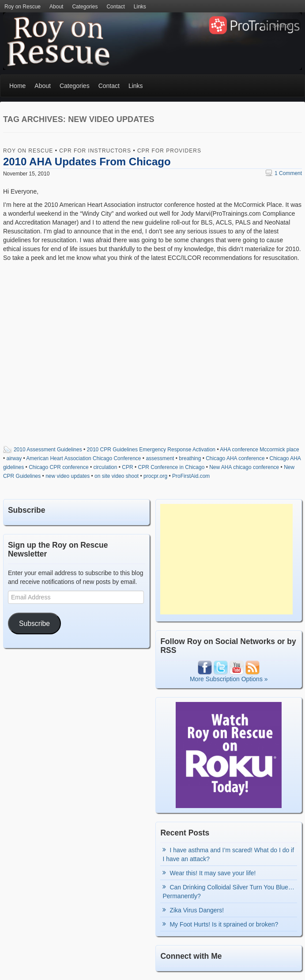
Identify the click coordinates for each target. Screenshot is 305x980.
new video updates (68, 476)
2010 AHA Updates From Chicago (87, 162)
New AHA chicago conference (244, 467)
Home (17, 86)
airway (14, 458)
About (56, 7)
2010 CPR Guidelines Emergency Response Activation (151, 450)
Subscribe (34, 623)
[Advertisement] (226, 559)
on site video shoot (117, 476)
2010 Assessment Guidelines (48, 450)
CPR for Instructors (95, 151)
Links (140, 7)
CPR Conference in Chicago (171, 467)
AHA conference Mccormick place (259, 450)
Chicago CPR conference (58, 467)
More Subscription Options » (229, 679)
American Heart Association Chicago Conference (83, 458)
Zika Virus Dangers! (197, 910)
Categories (85, 7)
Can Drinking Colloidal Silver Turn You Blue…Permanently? (228, 892)
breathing (190, 458)
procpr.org (155, 476)
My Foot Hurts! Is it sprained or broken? (224, 924)
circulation (105, 467)
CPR (127, 467)
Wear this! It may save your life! (213, 873)
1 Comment (284, 173)
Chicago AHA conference (235, 458)
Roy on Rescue (23, 7)
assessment (160, 458)
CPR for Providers (169, 151)
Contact (115, 7)
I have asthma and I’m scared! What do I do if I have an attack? (228, 854)
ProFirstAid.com (191, 476)
